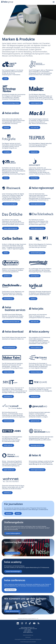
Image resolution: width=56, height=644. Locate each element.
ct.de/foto (7, 152)
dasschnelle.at (8, 299)
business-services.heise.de (12, 322)
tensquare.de (35, 396)
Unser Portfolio (10, 590)
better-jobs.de (8, 445)
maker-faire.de (8, 372)
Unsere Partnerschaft (12, 553)
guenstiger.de (35, 276)
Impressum (28, 637)
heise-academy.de (36, 347)
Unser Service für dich (12, 611)
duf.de (6, 253)
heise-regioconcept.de (37, 204)
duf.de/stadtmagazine (37, 253)
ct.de (5, 79)
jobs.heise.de (35, 322)
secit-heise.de (8, 396)
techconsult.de (8, 421)
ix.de (32, 79)
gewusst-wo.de (35, 421)
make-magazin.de (36, 103)
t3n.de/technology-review (11, 103)
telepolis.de (34, 152)
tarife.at (33, 299)
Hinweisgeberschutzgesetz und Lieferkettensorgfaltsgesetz (28, 639)
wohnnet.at (7, 493)
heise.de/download (10, 347)
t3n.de (6, 178)
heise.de (6, 128)
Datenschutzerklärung (28, 635)
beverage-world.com (37, 445)
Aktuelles (9, 513)
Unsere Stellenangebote (13, 533)
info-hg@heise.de (29, 632)
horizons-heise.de (36, 372)
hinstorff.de (34, 178)
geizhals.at (7, 276)
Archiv (18, 513)
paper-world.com (9, 470)
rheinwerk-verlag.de (10, 204)
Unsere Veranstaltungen (13, 571)
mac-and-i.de (35, 128)
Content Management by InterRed (28, 642)
